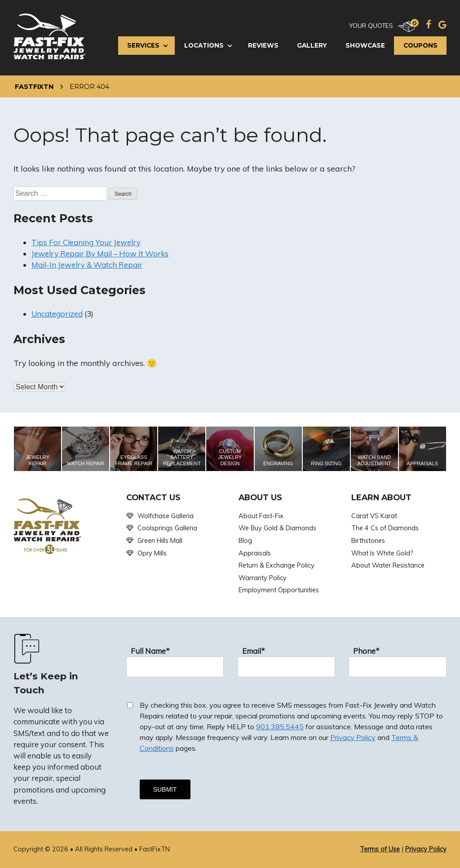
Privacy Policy (353, 737)
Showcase (365, 45)
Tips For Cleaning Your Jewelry (86, 242)
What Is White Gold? (382, 553)
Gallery (312, 45)
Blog (245, 541)
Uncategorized (57, 314)
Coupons (420, 45)
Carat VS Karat (374, 516)
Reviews (263, 45)
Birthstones (368, 541)
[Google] (442, 24)
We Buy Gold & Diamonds (277, 528)
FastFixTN (34, 87)
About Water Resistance (388, 565)
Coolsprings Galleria (167, 528)
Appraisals (255, 553)
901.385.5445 (280, 727)
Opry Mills (152, 553)
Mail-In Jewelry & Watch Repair (87, 265)
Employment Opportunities (279, 590)
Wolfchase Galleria (166, 516)
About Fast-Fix (261, 516)
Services (143, 45)
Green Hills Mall (160, 541)
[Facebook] (429, 24)
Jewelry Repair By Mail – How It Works (100, 253)
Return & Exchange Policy (276, 565)
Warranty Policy (263, 578)
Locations (204, 45)
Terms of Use (380, 849)
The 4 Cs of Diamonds (385, 528)
